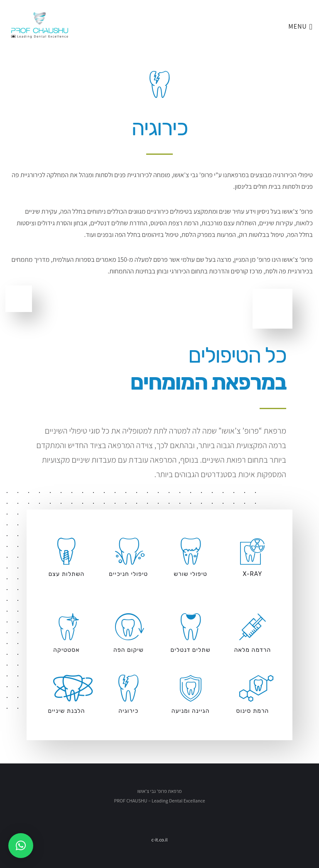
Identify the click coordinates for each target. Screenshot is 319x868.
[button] (21, 846)
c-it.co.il (159, 840)
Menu (301, 20)
